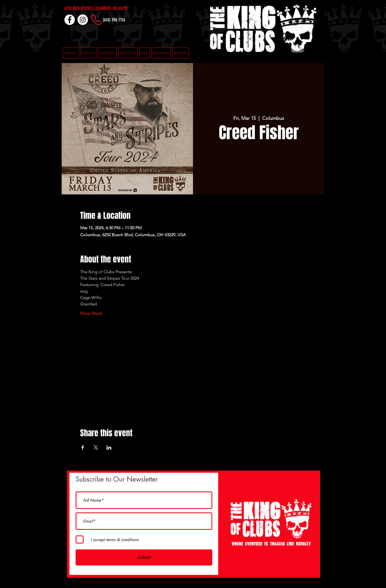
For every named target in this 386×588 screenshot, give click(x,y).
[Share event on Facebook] (83, 448)
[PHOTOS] (108, 53)
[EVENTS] (89, 53)
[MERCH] (180, 53)
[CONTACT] (128, 53)
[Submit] (144, 557)
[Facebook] (70, 20)
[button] (145, 53)
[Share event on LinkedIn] (109, 448)
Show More (91, 313)
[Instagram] (83, 20)
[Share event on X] (96, 448)
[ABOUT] (71, 53)
